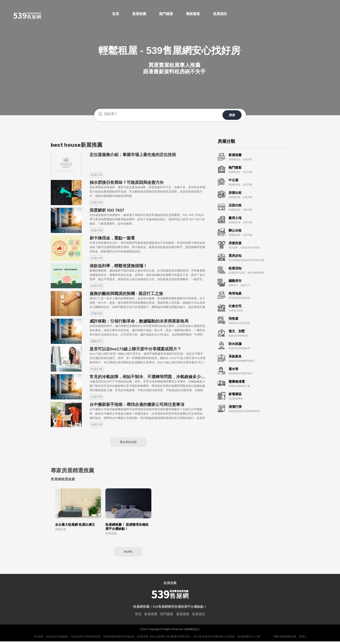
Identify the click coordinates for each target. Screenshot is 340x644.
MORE (128, 553)
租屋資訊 (199, 617)
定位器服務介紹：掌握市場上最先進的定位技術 (133, 153)
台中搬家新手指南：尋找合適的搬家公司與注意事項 (137, 403)
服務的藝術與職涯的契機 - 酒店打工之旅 (126, 292)
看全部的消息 (128, 441)
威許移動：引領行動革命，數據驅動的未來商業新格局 (139, 319)
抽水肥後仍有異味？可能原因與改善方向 (127, 181)
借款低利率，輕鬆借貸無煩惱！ (118, 264)
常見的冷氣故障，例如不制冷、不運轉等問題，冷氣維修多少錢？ (149, 375)
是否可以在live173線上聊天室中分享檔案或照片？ (135, 347)
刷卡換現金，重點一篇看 (112, 236)
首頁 (138, 617)
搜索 (235, 114)
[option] (170, 58)
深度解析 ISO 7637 (107, 208)
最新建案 (183, 617)
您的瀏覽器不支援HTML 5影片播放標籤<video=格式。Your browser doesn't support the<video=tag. (170, 85)
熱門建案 (167, 617)
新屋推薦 (151, 617)
